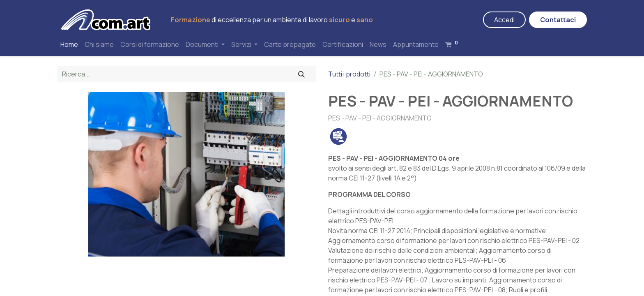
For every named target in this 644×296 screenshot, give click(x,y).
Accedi (504, 20)
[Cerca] (301, 74)
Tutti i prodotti (349, 74)
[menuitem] (69, 44)
